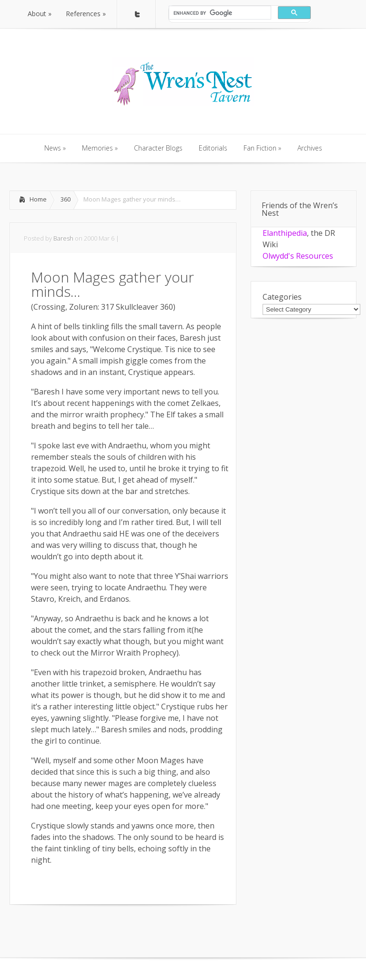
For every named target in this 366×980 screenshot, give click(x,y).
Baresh (63, 238)
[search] (219, 13)
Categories (282, 297)
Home (38, 199)
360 (66, 199)
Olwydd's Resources (298, 256)
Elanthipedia (285, 233)
